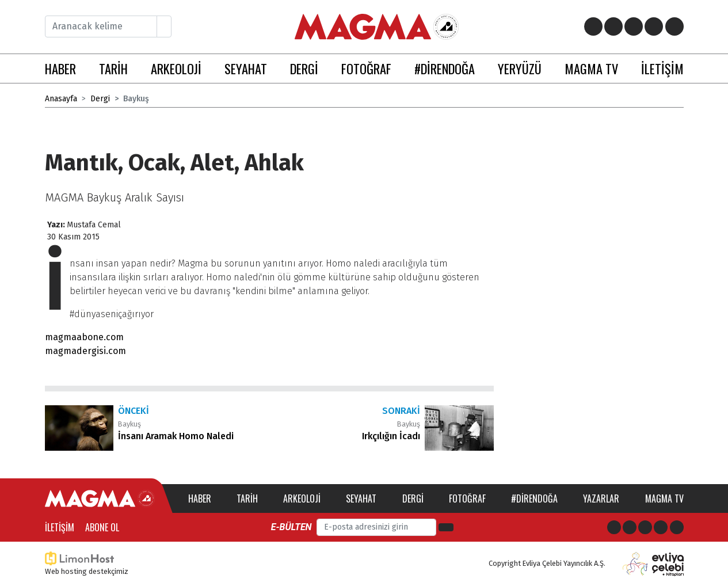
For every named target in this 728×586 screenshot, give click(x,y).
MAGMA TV (591, 68)
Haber (200, 499)
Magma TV (664, 499)
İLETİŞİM (662, 68)
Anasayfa (61, 99)
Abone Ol (102, 527)
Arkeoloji (302, 499)
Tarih (247, 499)
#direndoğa (534, 499)
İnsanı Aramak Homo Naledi (176, 436)
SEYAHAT (246, 68)
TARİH (113, 68)
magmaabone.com (84, 337)
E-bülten (291, 527)
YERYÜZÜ (520, 68)
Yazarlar (601, 499)
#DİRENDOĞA (445, 68)
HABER (60, 68)
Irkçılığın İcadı (391, 436)
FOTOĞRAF (366, 68)
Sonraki (401, 411)
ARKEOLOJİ (176, 68)
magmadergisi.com (85, 351)
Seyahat (361, 499)
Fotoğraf (467, 499)
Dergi (100, 99)
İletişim (60, 527)
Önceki (134, 411)
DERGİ (304, 68)
